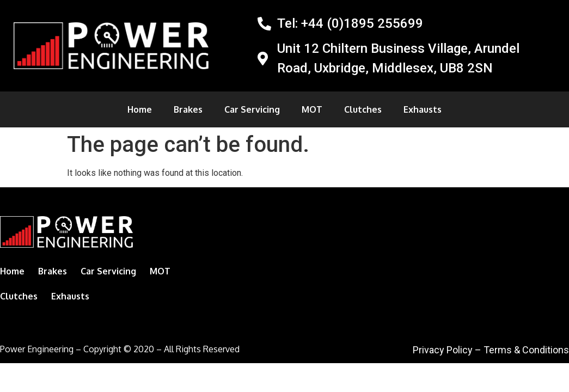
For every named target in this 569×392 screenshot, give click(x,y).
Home (140, 109)
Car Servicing (252, 109)
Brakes (188, 109)
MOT (312, 109)
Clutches (363, 109)
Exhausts (423, 109)
